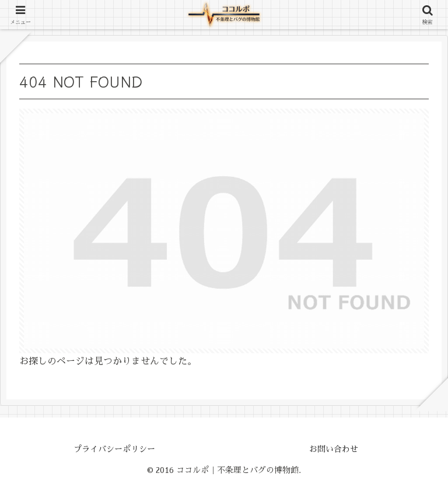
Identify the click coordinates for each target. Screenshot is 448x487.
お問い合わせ (334, 449)
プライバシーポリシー (114, 449)
